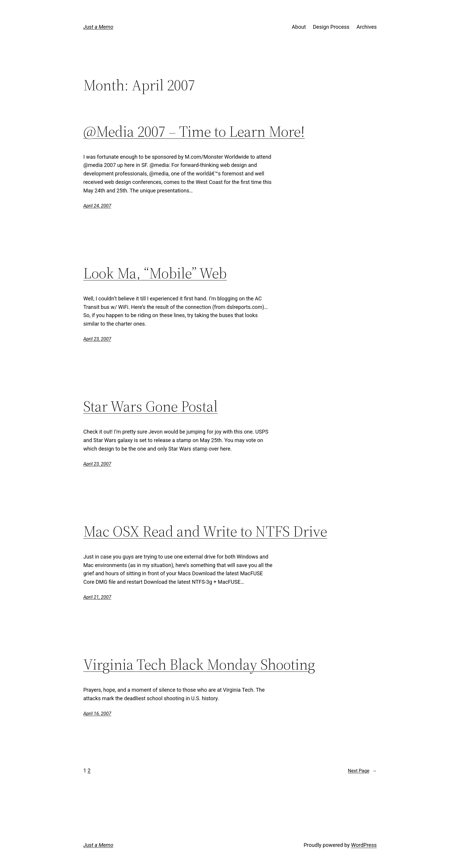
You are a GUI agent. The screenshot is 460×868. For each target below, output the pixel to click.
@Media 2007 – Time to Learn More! (194, 131)
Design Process (331, 27)
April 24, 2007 (97, 206)
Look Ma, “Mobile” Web (155, 273)
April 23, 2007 (97, 339)
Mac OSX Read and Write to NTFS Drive (205, 531)
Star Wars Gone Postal (150, 406)
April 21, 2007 (97, 597)
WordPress (364, 845)
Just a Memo (98, 27)
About (299, 27)
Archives (367, 27)
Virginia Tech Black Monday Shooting (199, 664)
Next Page (362, 771)
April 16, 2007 (97, 714)
